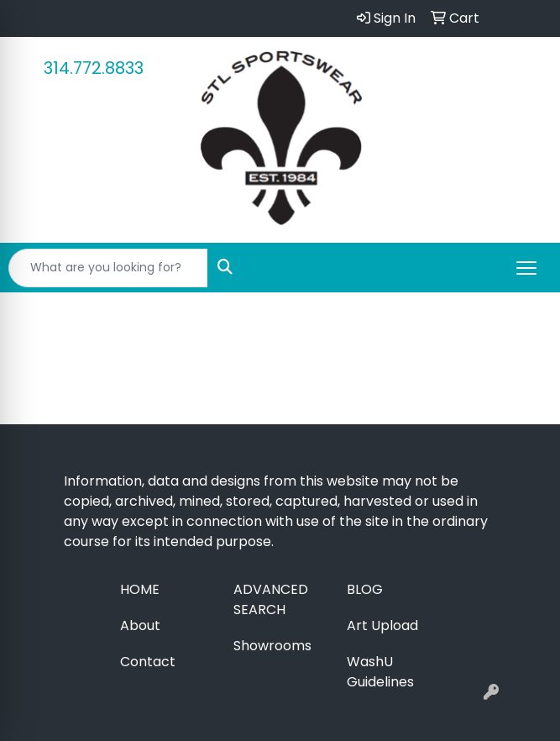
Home (140, 589)
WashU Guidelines (380, 672)
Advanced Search (271, 599)
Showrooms (272, 646)
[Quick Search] (108, 268)
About (140, 625)
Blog (365, 589)
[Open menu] (526, 268)
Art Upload (382, 625)
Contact (148, 662)
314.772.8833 (94, 68)
